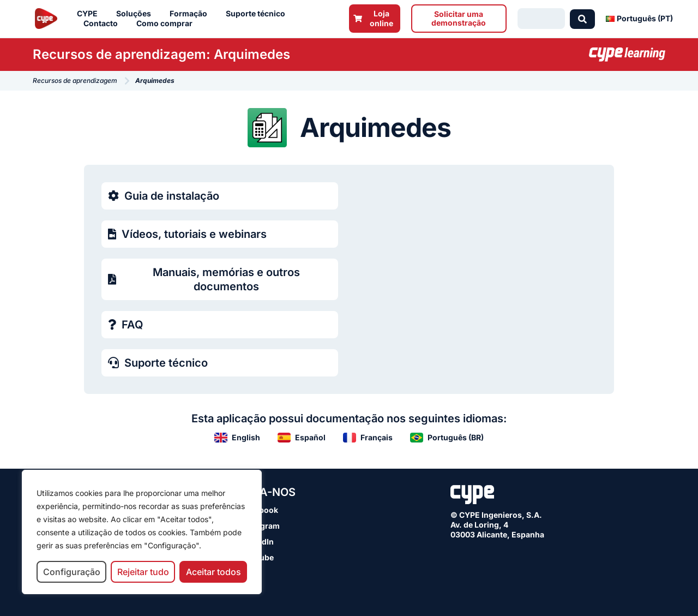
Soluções (136, 14)
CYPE (90, 14)
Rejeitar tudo (143, 572)
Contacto (103, 23)
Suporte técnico (258, 14)
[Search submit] (582, 19)
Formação (191, 14)
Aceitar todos (213, 572)
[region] (142, 532)
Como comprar (167, 23)
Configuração (72, 572)
